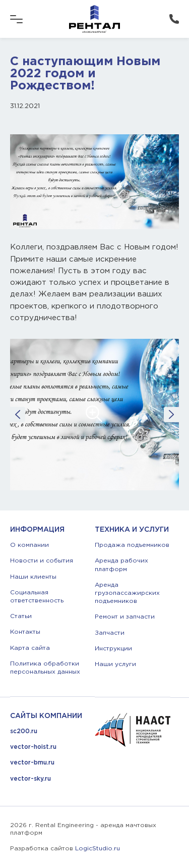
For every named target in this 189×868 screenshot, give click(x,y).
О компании (29, 545)
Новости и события (42, 561)
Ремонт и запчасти (125, 617)
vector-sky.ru (30, 779)
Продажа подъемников (132, 545)
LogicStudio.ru (98, 849)
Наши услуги (115, 664)
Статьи (21, 616)
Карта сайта (30, 648)
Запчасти (110, 633)
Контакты (25, 632)
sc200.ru (24, 731)
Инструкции (113, 649)
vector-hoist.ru (33, 747)
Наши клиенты (33, 577)
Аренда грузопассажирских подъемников (127, 593)
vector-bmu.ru (32, 763)
